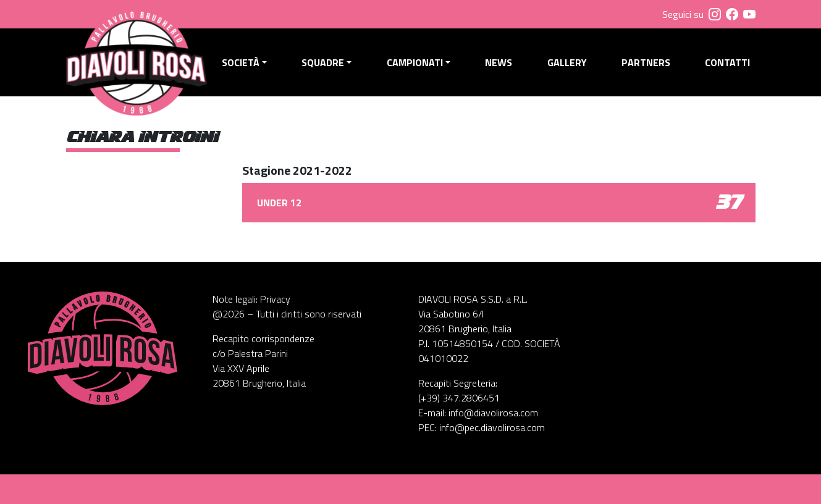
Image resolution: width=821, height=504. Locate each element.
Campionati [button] (415, 62)
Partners (646, 62)
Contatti (727, 62)
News (499, 62)
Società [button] (241, 62)
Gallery (567, 62)
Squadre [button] (323, 62)
